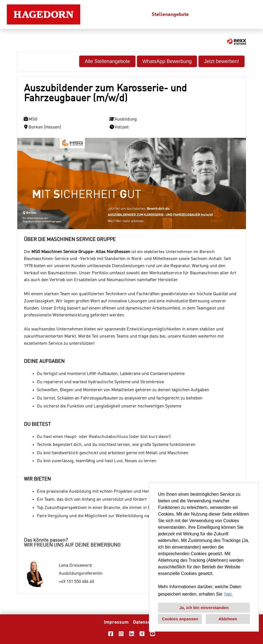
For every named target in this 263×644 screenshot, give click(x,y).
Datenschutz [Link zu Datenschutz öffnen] (146, 622)
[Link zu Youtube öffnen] (153, 634)
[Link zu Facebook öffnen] (111, 634)
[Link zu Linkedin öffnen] (132, 634)
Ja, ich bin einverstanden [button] (204, 608)
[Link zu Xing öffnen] (142, 634)
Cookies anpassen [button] (180, 619)
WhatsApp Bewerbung (167, 61)
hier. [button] (229, 594)
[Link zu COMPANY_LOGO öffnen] (44, 14)
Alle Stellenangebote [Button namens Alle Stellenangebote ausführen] (107, 61)
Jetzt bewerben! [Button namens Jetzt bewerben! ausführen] (221, 61)
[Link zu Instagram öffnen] (121, 634)
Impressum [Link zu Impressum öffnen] (116, 622)
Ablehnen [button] (228, 619)
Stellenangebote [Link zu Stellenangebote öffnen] (170, 15)
